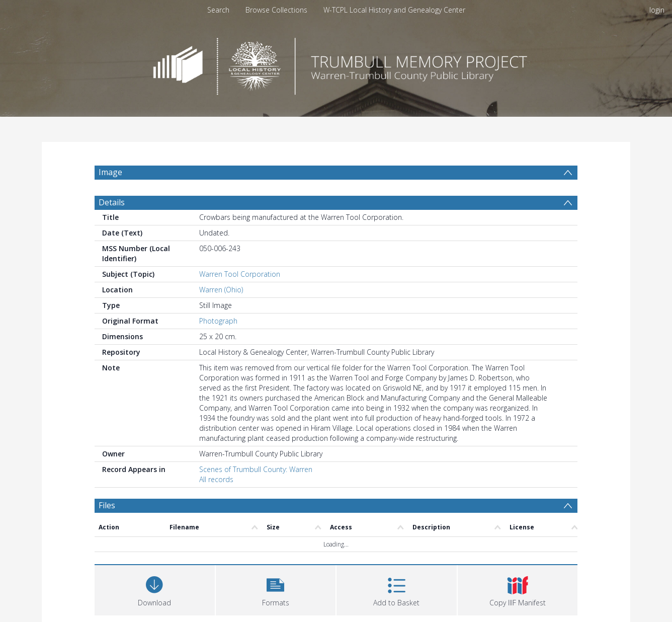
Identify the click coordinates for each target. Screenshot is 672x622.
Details (112, 202)
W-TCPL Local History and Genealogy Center (394, 10)
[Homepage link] (336, 64)
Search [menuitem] (218, 10)
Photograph (218, 321)
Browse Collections (276, 10)
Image (110, 172)
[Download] (155, 589)
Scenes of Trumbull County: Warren (256, 469)
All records (216, 479)
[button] (276, 589)
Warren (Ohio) (221, 290)
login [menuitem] (657, 10)
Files (107, 505)
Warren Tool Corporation (240, 274)
